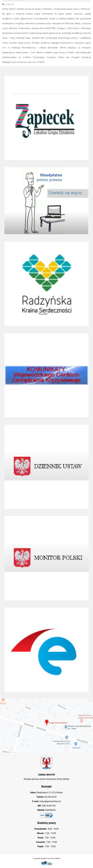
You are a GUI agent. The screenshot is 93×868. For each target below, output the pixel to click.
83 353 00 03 (50, 797)
